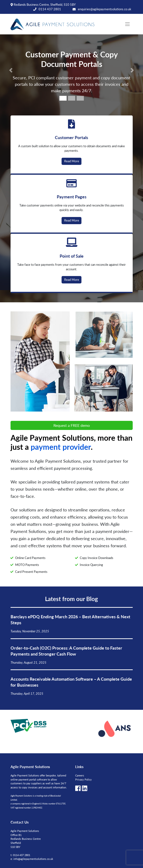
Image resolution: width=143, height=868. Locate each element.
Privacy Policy (83, 779)
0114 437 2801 (50, 9)
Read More (72, 161)
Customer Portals (71, 137)
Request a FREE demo (72, 425)
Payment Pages (72, 197)
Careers (80, 775)
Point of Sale (72, 256)
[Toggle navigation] (127, 24)
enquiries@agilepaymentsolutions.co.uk (105, 9)
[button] (11, 70)
